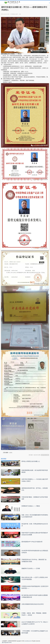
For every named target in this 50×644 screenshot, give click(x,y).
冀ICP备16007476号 (7, 643)
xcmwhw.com (28, 641)
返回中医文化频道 (45, 455)
